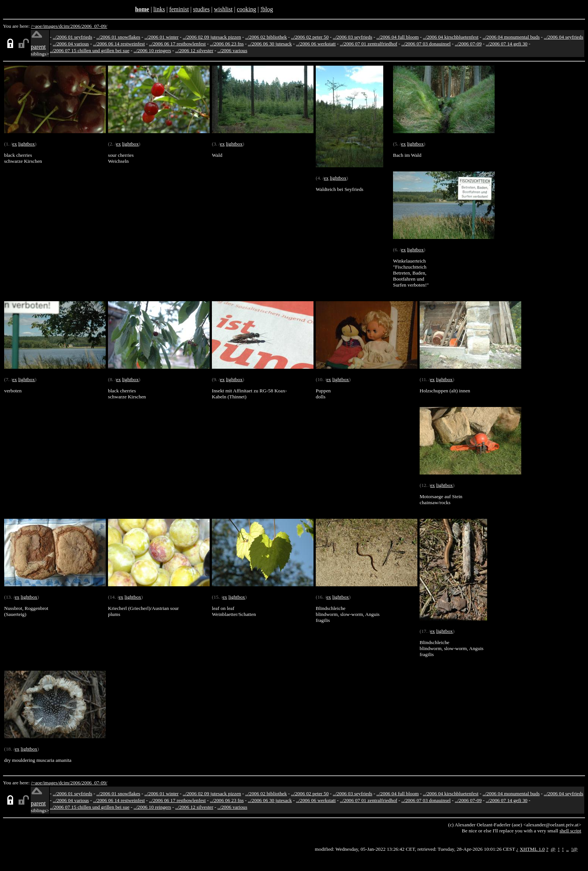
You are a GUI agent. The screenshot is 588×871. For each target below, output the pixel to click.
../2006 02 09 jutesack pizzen (212, 37)
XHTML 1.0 (532, 849)
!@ (574, 849)
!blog (267, 9)
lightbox (26, 144)
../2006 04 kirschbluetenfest (451, 37)
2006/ (76, 26)
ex (14, 144)
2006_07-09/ (94, 26)
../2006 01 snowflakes (118, 37)
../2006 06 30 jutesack (270, 44)
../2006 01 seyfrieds (73, 37)
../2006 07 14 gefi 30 (506, 44)
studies (201, 9)
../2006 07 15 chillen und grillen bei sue (90, 50)
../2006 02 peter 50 (310, 37)
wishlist (223, 9)
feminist (179, 9)
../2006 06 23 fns (227, 44)
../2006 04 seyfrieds (563, 37)
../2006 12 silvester (194, 50)
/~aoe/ (37, 26)
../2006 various (232, 50)
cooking (246, 9)
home (142, 9)
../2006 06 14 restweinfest (119, 44)
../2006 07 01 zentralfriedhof (368, 44)
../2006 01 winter (161, 37)
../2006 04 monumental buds (511, 37)
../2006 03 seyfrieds (353, 37)
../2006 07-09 (468, 44)
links (159, 9)
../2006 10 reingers (152, 50)
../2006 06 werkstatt (316, 44)
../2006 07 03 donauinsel (426, 44)
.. (568, 849)
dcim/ (64, 26)
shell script (570, 831)
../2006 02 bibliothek (266, 37)
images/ (51, 26)
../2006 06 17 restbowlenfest (177, 44)
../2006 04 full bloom (398, 37)
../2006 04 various (71, 44)
